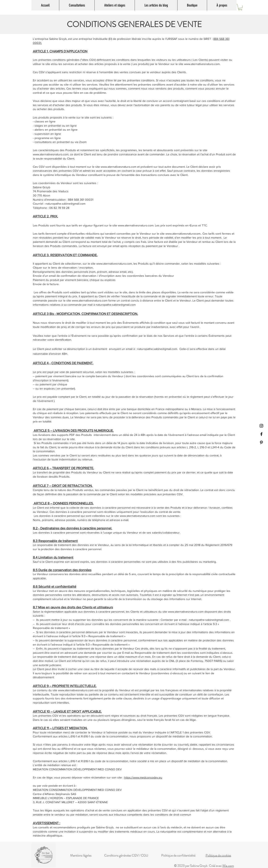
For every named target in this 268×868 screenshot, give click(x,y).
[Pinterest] (261, 442)
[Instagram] (261, 426)
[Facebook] (261, 434)
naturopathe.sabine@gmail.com (65, 204)
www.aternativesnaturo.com (202, 64)
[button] (240, 7)
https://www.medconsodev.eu (143, 777)
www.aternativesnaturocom (183, 234)
